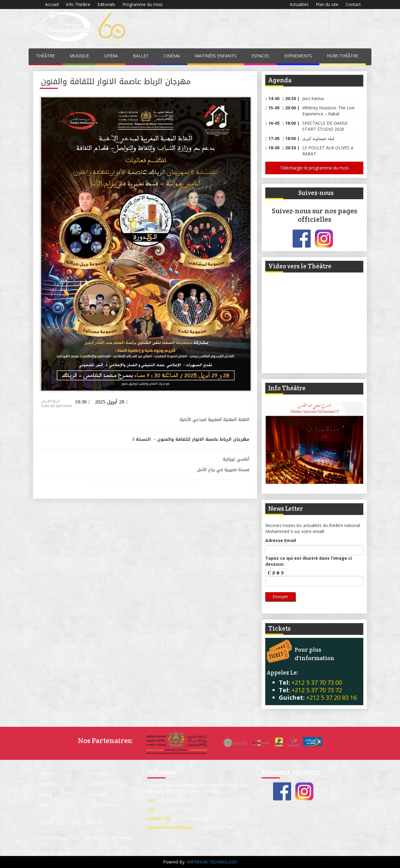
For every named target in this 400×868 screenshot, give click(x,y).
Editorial (93, 823)
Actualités (299, 4)
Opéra (111, 56)
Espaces (260, 56)
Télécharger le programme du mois (314, 168)
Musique (79, 56)
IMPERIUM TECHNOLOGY (212, 862)
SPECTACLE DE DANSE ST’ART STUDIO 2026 (325, 126)
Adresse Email (281, 540)
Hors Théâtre (343, 56)
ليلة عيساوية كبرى (318, 138)
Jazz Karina (313, 98)
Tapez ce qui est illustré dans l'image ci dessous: (309, 561)
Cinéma (172, 56)
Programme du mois (143, 4)
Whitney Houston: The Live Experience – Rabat (328, 111)
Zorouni (47, 853)
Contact (353, 4)
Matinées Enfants (216, 56)
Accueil (52, 4)
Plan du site (327, 4)
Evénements (298, 56)
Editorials (106, 4)
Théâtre (45, 56)
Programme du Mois (59, 838)
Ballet (141, 56)
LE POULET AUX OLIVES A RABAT (328, 151)
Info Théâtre (78, 4)
